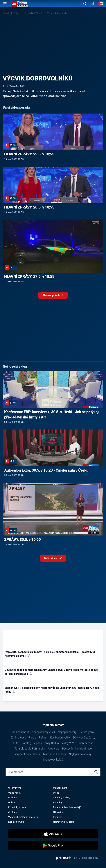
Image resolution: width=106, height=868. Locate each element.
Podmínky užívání (17, 807)
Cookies (12, 812)
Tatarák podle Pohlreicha (30, 749)
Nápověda (58, 812)
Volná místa (14, 793)
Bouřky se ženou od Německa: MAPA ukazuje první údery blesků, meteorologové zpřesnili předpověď (51, 672)
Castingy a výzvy (62, 798)
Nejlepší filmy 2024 (43, 732)
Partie (32, 738)
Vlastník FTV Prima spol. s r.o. (24, 817)
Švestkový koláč (53, 760)
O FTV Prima (15, 788)
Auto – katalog (22, 743)
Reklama (13, 798)
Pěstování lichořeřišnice (77, 749)
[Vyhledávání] (85, 4)
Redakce (58, 817)
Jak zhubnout (21, 732)
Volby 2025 (68, 743)
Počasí (43, 738)
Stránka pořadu (53, 296)
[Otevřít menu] (5, 4)
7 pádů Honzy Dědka (46, 743)
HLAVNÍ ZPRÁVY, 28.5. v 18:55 (29, 207)
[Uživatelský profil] (93, 4)
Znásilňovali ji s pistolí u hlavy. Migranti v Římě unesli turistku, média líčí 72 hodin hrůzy (52, 690)
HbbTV (12, 803)
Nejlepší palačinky (80, 754)
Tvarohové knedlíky (54, 754)
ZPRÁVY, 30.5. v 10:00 (22, 540)
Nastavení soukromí (63, 822)
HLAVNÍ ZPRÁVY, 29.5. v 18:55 (29, 154)
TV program (86, 732)
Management (60, 788)
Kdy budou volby (60, 738)
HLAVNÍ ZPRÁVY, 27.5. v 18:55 (29, 276)
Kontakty (58, 803)
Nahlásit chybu (16, 822)
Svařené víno (86, 743)
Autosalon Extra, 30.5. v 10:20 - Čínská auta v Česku (46, 470)
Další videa (53, 557)
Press (56, 793)
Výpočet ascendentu (27, 754)
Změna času (19, 738)
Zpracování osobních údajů (67, 807)
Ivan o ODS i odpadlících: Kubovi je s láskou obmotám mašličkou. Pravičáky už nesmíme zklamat (50, 654)
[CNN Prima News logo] (19, 4)
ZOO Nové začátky (84, 738)
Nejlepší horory (67, 732)
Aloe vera (54, 749)
